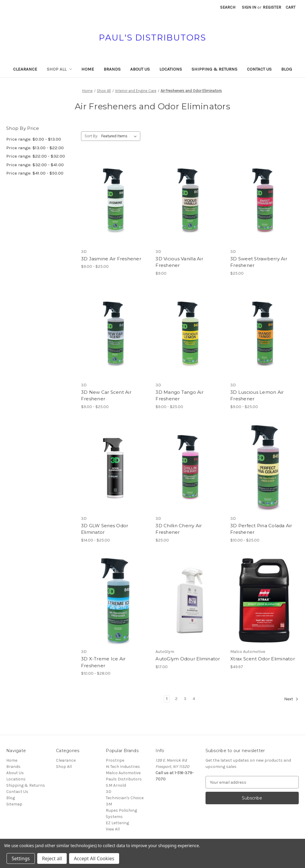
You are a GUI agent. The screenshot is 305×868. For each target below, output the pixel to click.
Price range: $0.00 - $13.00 (34, 139)
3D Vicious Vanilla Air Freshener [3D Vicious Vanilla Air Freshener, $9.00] (179, 262)
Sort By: (91, 136)
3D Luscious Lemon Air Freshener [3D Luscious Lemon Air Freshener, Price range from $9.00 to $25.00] (257, 396)
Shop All (59, 69)
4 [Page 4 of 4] (194, 699)
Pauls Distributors (124, 779)
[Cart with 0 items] (291, 7)
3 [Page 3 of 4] (185, 699)
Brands (112, 69)
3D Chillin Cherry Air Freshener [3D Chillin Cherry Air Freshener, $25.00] (179, 529)
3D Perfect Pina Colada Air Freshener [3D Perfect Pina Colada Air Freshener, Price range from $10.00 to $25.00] (261, 529)
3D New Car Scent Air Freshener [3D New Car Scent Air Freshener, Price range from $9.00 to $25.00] (106, 396)
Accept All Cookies (94, 858)
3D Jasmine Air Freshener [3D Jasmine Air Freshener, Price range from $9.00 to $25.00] (111, 259)
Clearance (25, 69)
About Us (140, 69)
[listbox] (120, 136)
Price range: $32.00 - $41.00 (35, 165)
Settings (21, 858)
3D (109, 792)
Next (291, 699)
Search (228, 7)
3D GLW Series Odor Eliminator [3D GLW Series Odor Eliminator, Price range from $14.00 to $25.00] (105, 529)
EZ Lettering (117, 823)
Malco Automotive (123, 773)
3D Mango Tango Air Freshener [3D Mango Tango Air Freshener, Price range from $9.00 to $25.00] (179, 396)
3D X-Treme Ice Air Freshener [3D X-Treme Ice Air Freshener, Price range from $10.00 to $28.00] (103, 662)
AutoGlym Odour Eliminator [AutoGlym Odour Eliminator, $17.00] (188, 659)
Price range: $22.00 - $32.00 (36, 156)
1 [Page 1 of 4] (167, 699)
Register (272, 7)
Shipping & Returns (214, 69)
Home (88, 69)
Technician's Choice (125, 798)
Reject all (52, 858)
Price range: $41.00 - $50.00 (35, 173)
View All (113, 829)
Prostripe (115, 760)
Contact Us (259, 69)
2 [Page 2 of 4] (176, 699)
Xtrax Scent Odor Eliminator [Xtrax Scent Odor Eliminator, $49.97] (263, 659)
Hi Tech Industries (123, 767)
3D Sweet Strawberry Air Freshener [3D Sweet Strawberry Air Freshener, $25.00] (259, 262)
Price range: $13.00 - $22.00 (35, 148)
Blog (287, 69)
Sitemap (14, 804)
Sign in (249, 7)
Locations (171, 69)
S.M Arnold (116, 785)
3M (109, 804)
